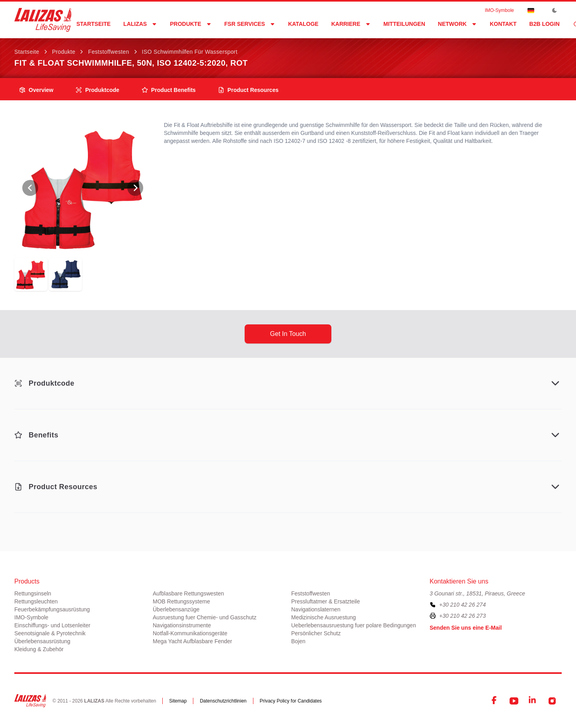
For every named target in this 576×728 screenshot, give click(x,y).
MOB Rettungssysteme (181, 601)
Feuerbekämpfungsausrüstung (52, 609)
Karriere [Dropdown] (351, 24)
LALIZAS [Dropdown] (140, 24)
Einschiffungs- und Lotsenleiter (52, 625)
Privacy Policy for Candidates (291, 701)
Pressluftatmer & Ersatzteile (326, 601)
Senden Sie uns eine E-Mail (466, 628)
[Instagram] (552, 701)
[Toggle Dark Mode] (555, 10)
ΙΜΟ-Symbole (499, 10)
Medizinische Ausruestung (324, 617)
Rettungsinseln (33, 593)
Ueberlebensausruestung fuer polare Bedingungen (354, 625)
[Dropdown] (531, 10)
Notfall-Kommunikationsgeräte (190, 633)
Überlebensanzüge (176, 609)
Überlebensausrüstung (42, 641)
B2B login (545, 24)
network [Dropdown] (457, 24)
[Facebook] (495, 701)
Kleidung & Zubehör (39, 649)
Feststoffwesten (108, 52)
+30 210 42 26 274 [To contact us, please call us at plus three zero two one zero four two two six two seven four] (462, 605)
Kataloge (303, 24)
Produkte (64, 52)
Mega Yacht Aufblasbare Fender (193, 641)
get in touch (288, 334)
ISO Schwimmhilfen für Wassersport (190, 52)
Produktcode (97, 90)
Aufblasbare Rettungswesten (188, 593)
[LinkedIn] (533, 701)
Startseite (93, 24)
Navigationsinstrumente (182, 625)
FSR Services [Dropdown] (250, 24)
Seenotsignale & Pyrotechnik (50, 633)
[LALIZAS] (43, 20)
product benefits (169, 90)
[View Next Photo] (135, 188)
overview (36, 90)
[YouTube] (514, 701)
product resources (248, 90)
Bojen (298, 641)
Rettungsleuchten (36, 601)
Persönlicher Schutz (316, 633)
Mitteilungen (404, 24)
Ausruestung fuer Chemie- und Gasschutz (205, 617)
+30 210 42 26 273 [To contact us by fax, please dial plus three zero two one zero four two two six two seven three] (462, 616)
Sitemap (178, 701)
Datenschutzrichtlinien (223, 701)
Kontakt (503, 24)
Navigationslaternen (316, 609)
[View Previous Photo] (30, 188)
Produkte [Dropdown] (191, 24)
